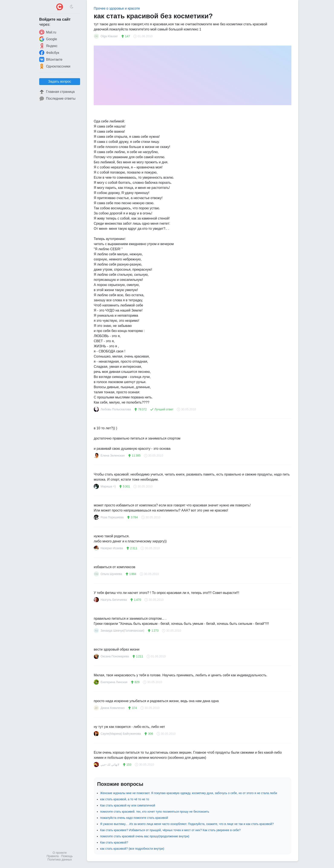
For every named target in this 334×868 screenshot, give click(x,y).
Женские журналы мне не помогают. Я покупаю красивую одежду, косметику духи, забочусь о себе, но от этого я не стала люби (189, 793)
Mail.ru (48, 32)
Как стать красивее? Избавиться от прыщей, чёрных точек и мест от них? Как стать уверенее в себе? (170, 830)
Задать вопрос (60, 81)
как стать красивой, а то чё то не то (125, 799)
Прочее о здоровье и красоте (117, 8)
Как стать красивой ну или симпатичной (128, 805)
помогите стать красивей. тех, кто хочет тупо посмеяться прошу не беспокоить (155, 812)
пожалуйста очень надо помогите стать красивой (134, 818)
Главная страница (57, 92)
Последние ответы (57, 99)
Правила (53, 856)
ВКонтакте (51, 59)
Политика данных (60, 859)
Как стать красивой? (114, 842)
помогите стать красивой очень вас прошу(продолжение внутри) (145, 836)
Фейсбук (49, 53)
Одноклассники (55, 66)
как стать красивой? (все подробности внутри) (132, 849)
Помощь (67, 856)
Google (48, 39)
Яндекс (48, 46)
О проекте (60, 853)
